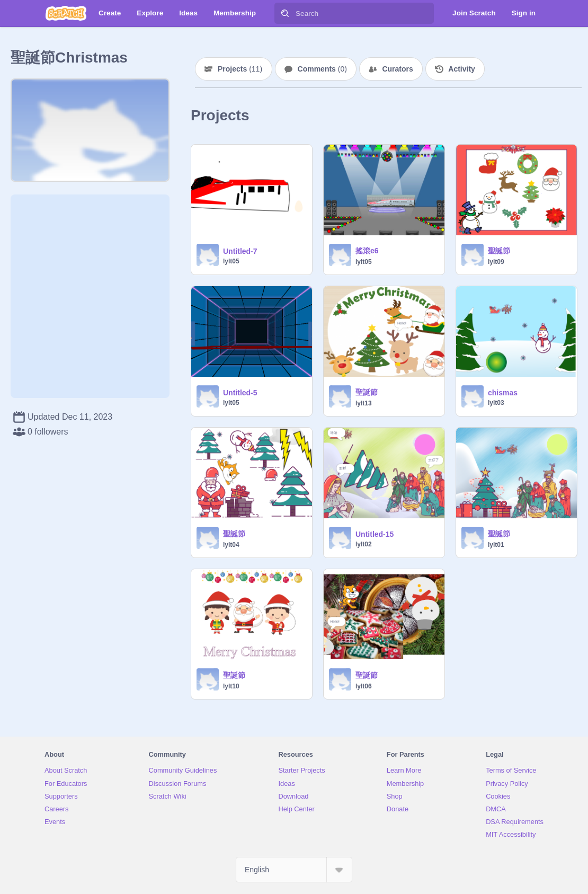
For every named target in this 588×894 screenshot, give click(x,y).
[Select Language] (294, 870)
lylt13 (364, 403)
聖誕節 (499, 251)
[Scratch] (66, 13)
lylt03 (496, 403)
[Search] (285, 13)
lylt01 (496, 545)
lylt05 (231, 261)
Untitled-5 (240, 393)
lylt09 (496, 262)
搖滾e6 (367, 251)
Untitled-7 (240, 251)
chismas (503, 393)
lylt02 (364, 544)
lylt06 (364, 686)
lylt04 (231, 545)
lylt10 (231, 686)
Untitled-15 (375, 534)
